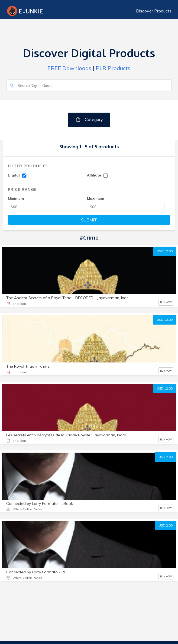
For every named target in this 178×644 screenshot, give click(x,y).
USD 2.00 (166, 457)
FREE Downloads (69, 68)
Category (89, 120)
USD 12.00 (165, 251)
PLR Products (113, 68)
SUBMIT (89, 220)
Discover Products (154, 11)
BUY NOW (166, 302)
